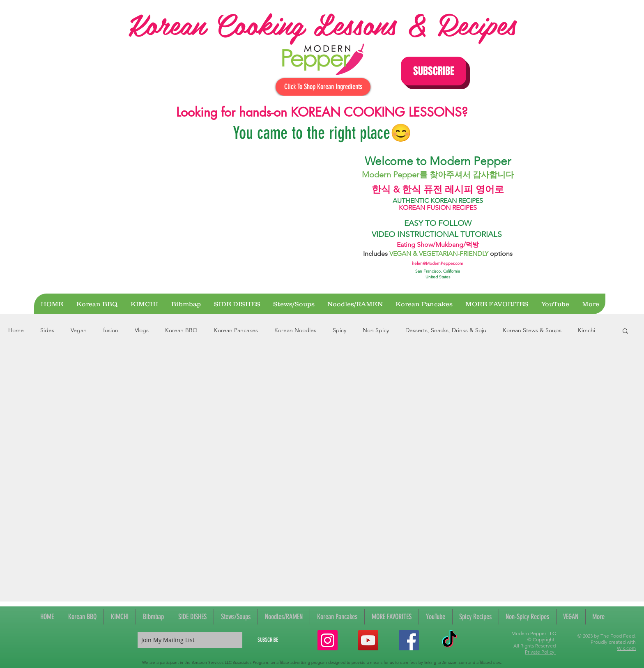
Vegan (79, 330)
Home (16, 330)
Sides (47, 330)
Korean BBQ (181, 330)
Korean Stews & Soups (532, 330)
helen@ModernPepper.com (438, 263)
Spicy (339, 330)
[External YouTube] (236, 218)
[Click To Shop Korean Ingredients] (323, 87)
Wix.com (626, 648)
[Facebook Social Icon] (409, 640)
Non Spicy (376, 330)
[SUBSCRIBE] (268, 640)
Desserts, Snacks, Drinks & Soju (446, 330)
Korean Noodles (295, 330)
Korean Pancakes (236, 330)
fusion (111, 330)
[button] (434, 71)
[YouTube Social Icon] (368, 640)
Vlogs (142, 330)
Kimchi (586, 330)
